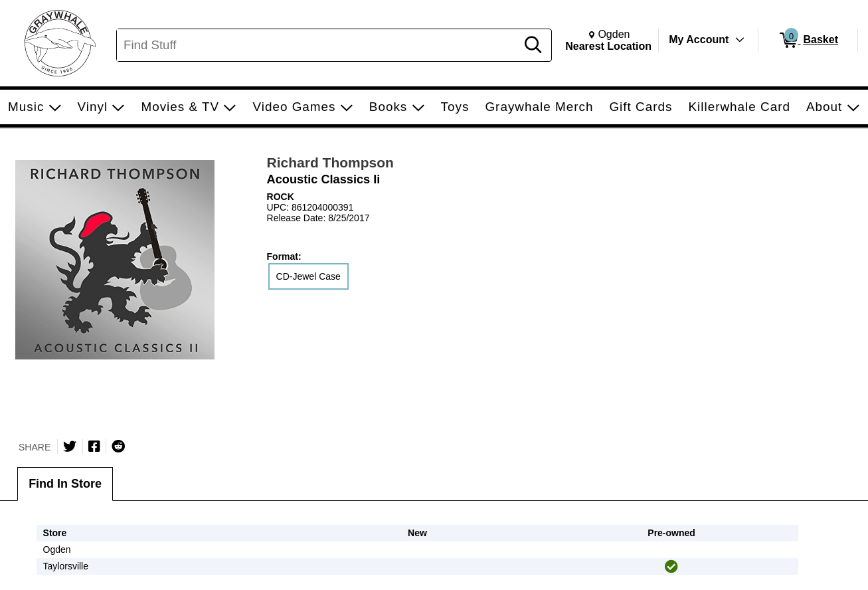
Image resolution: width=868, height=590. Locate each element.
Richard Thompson (330, 162)
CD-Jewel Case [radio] (308, 276)
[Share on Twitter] (70, 446)
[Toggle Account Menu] (740, 40)
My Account (699, 40)
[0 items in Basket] (808, 41)
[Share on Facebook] (94, 446)
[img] (671, 567)
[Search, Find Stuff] (318, 45)
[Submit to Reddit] (118, 446)
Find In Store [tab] (65, 484)
